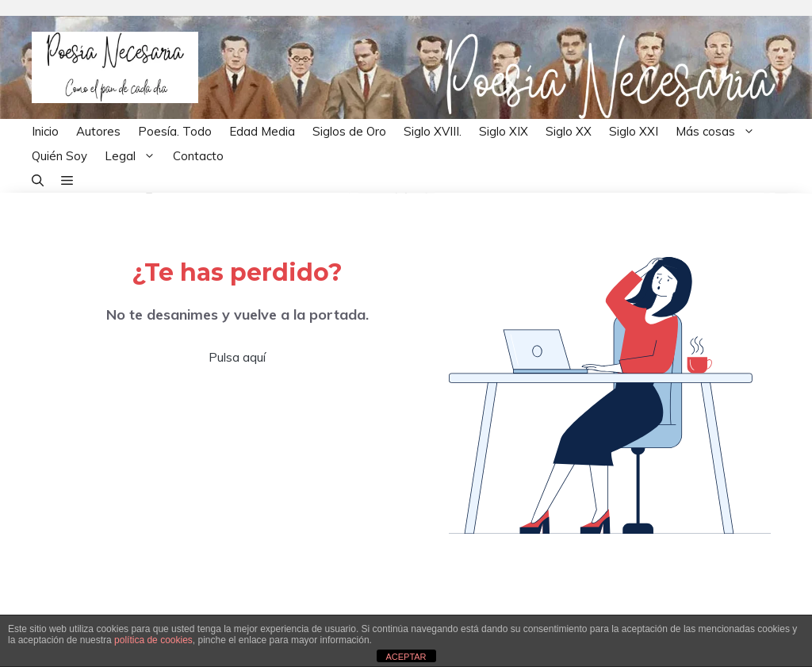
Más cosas (720, 131)
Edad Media (262, 131)
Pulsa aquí (237, 357)
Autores (98, 131)
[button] (38, 180)
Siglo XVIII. (433, 131)
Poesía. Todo (175, 131)
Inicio (45, 131)
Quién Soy (59, 156)
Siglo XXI (634, 131)
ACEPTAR (406, 657)
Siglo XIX (504, 131)
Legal (134, 156)
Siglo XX (569, 131)
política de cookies (153, 640)
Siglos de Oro (349, 131)
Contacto (198, 156)
